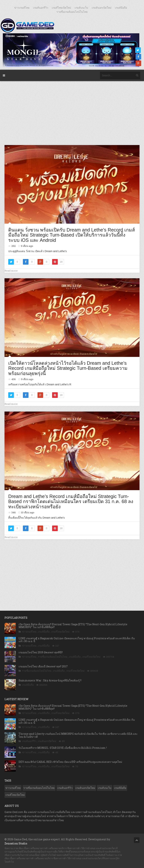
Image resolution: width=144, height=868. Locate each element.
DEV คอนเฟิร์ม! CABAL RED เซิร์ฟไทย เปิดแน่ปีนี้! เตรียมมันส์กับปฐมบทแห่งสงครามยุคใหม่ (70, 762)
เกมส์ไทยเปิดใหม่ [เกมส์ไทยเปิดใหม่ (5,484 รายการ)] (15, 795)
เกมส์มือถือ (121, 8)
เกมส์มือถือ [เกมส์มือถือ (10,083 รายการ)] (120, 788)
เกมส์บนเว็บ (81, 8)
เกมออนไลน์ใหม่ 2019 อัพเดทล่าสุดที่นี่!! (41, 652)
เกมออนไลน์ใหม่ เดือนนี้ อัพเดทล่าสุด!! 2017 (43, 666)
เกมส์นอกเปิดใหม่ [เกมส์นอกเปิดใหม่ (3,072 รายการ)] (85, 788)
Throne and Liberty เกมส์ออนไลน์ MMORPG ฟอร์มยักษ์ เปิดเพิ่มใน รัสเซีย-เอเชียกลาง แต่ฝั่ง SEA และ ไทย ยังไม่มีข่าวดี (78, 735)
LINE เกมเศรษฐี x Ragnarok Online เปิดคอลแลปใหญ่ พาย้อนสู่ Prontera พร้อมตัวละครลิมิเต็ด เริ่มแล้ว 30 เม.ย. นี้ (77, 640)
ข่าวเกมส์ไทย (22, 8)
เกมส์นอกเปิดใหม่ (102, 8)
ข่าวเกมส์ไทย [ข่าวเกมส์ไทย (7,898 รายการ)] (13, 788)
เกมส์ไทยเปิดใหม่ (61, 8)
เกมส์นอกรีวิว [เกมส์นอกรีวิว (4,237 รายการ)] (65, 788)
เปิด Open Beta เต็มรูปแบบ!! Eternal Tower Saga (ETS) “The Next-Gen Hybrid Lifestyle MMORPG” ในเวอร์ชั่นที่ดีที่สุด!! (73, 626)
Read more (11, 271)
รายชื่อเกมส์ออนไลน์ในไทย (72, 12)
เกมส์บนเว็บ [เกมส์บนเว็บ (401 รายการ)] (105, 788)
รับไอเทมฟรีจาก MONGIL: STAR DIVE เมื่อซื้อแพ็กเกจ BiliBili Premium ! (63, 748)
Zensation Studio (16, 843)
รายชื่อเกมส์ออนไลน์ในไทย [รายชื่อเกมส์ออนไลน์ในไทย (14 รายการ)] (39, 788)
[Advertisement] (73, 113)
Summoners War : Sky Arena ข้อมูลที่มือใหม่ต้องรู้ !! (50, 680)
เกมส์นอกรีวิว (41, 8)
